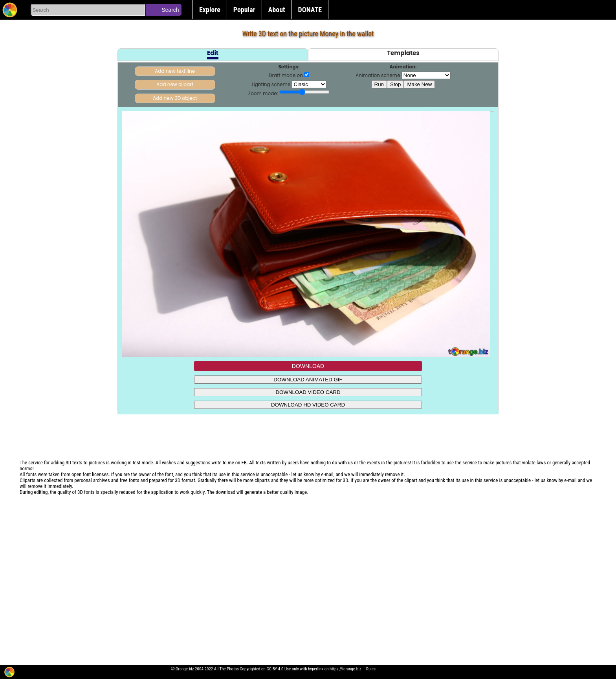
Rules (371, 669)
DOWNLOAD (308, 366)
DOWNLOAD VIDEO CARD (308, 392)
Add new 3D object (175, 98)
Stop (395, 84)
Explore (210, 10)
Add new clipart (175, 84)
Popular (244, 10)
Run (379, 84)
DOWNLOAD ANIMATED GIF (308, 380)
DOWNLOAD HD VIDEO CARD (308, 405)
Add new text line (175, 71)
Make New (419, 84)
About (277, 10)
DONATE (310, 10)
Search (170, 10)
